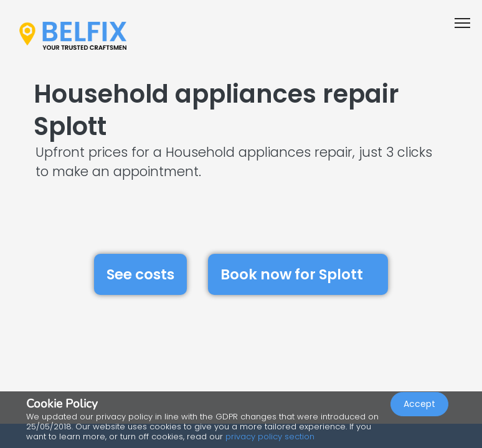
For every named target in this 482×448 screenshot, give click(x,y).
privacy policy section (270, 436)
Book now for (298, 274)
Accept (419, 408)
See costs (140, 274)
